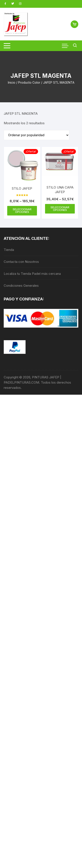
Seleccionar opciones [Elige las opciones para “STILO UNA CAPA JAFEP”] (60, 209)
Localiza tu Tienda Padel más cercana (32, 274)
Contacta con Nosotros (21, 262)
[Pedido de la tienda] (37, 135)
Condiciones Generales (21, 286)
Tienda (9, 250)
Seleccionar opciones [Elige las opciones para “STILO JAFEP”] (22, 211)
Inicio (12, 82)
